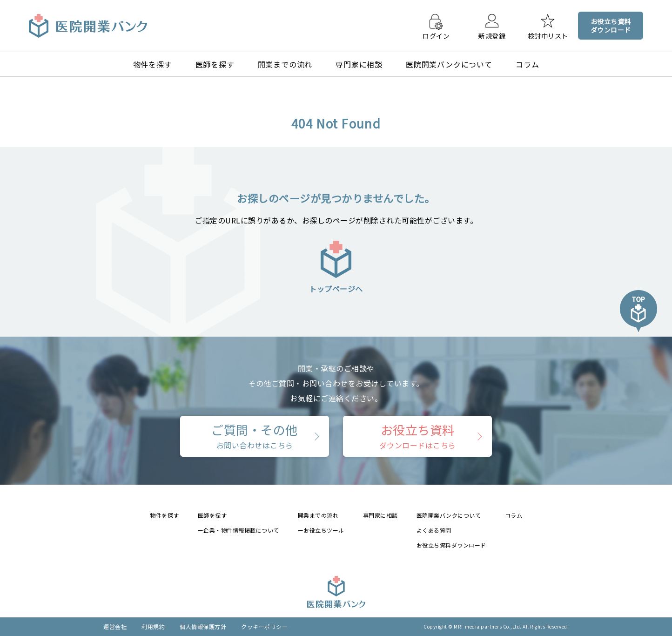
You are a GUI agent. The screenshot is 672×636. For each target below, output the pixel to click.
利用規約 (153, 626)
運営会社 (115, 626)
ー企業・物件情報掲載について (239, 530)
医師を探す (215, 64)
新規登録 (492, 35)
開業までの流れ (285, 64)
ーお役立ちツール (321, 530)
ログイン (436, 35)
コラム (527, 64)
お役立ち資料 (418, 436)
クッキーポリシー (264, 626)
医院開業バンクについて (449, 64)
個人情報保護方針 (203, 626)
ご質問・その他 (255, 436)
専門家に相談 (359, 64)
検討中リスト (548, 35)
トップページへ (336, 267)
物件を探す (153, 64)
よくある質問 (434, 530)
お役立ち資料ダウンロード (451, 545)
